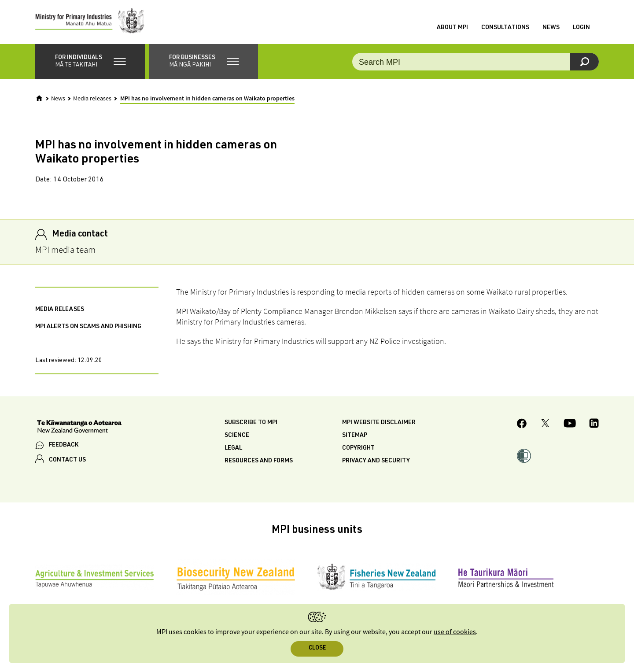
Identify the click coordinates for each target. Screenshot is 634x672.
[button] (90, 62)
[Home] (39, 98)
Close (317, 648)
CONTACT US (67, 460)
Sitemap (355, 436)
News (551, 28)
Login (581, 28)
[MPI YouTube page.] (570, 425)
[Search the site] (475, 62)
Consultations (505, 28)
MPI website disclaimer (379, 423)
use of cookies (455, 632)
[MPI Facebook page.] (522, 425)
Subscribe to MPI (251, 423)
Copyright (358, 448)
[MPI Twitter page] (545, 425)
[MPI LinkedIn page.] (594, 425)
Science (237, 436)
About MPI (452, 28)
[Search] (584, 62)
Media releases (92, 99)
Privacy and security (376, 461)
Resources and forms (259, 461)
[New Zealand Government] (79, 428)
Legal (233, 448)
